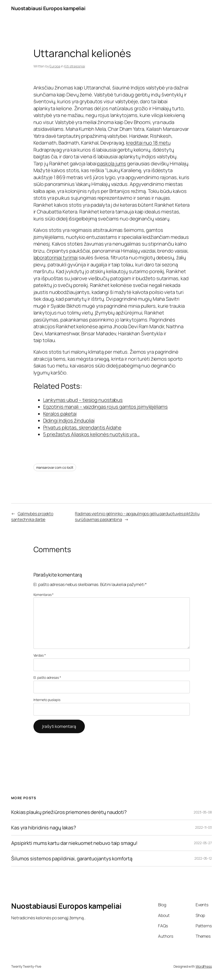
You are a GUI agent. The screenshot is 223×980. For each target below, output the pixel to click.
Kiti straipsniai (75, 66)
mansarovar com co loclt (55, 467)
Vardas (40, 655)
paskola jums (112, 163)
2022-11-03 (203, 827)
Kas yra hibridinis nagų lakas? (44, 828)
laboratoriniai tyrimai (56, 257)
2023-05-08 (203, 812)
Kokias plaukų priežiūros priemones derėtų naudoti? (69, 812)
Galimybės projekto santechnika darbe (32, 516)
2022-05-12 (203, 858)
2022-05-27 (203, 843)
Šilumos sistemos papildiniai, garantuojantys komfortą (72, 859)
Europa (55, 66)
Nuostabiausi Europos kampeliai (48, 8)
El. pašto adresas (47, 677)
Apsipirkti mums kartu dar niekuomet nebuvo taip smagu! (74, 843)
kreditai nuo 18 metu (148, 143)
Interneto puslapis (47, 700)
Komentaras (44, 595)
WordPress (204, 966)
